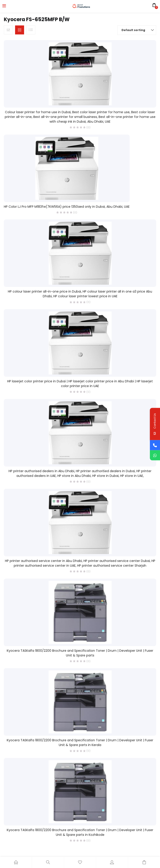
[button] (137, 30)
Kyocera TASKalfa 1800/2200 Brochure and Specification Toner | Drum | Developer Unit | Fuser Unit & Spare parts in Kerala (80, 743)
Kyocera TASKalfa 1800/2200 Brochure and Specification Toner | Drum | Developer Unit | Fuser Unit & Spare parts (80, 653)
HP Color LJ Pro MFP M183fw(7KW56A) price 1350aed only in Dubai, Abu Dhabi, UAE (67, 207)
